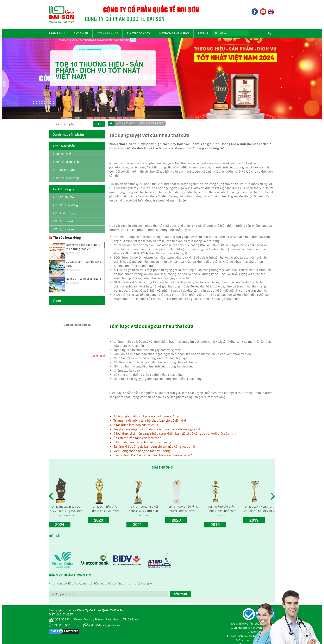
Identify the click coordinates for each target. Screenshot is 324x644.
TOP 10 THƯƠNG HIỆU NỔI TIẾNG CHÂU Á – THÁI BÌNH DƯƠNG (144, 511)
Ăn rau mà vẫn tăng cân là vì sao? (137, 438)
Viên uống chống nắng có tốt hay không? (142, 451)
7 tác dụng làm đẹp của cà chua (136, 425)
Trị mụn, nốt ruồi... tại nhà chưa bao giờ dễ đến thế (150, 420)
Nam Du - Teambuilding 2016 (84, 279)
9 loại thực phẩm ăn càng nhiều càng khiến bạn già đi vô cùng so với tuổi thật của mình (175, 433)
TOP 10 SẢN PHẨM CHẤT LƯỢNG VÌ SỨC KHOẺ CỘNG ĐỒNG (221, 511)
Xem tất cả (99, 356)
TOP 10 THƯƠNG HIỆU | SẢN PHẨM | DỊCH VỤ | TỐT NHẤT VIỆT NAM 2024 (66, 511)
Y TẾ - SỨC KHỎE (126, 123)
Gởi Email (181, 594)
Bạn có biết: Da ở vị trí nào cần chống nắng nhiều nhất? (152, 455)
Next (274, 496)
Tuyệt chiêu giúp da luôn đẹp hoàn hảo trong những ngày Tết (157, 429)
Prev (52, 496)
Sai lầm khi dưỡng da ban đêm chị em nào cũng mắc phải (154, 446)
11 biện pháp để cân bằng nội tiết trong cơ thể (146, 416)
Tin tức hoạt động (65, 237)
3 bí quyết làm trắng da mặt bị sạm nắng (142, 442)
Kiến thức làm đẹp (152, 123)
